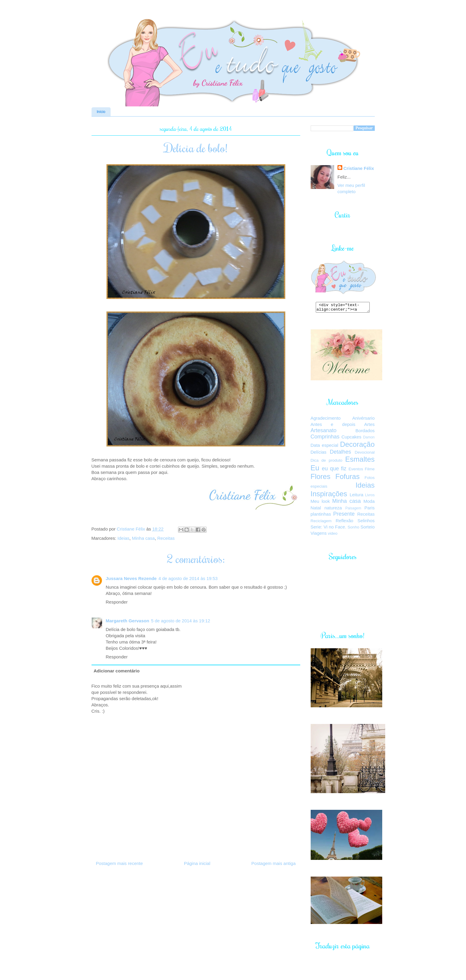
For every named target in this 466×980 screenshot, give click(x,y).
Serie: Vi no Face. (329, 529)
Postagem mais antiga (273, 863)
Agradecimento (326, 420)
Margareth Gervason (128, 621)
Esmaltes (360, 461)
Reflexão (345, 522)
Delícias (319, 454)
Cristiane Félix (132, 529)
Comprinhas (325, 438)
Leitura (357, 496)
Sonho (353, 529)
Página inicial (197, 863)
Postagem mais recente (120, 863)
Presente (344, 516)
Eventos (356, 471)
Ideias (123, 538)
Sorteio (368, 529)
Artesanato (324, 432)
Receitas (166, 538)
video (333, 535)
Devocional (365, 454)
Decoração (357, 446)
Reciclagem (321, 523)
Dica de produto (327, 462)
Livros (370, 497)
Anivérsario (363, 420)
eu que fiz (334, 470)
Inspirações (329, 496)
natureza (333, 510)
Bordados (365, 432)
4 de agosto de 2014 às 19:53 (188, 578)
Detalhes (340, 454)
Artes (369, 426)
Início (101, 112)
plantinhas (321, 516)
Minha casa (143, 538)
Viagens (319, 535)
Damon (369, 439)
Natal (316, 510)
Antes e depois (333, 426)
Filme (370, 471)
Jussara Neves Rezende (131, 578)
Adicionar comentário (117, 671)
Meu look (320, 503)
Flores (321, 478)
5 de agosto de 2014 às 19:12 (181, 621)
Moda (369, 503)
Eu (315, 470)
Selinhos (366, 522)
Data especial (325, 447)
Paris (369, 510)
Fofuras (347, 478)
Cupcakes (351, 439)
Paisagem (353, 510)
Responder (117, 602)
